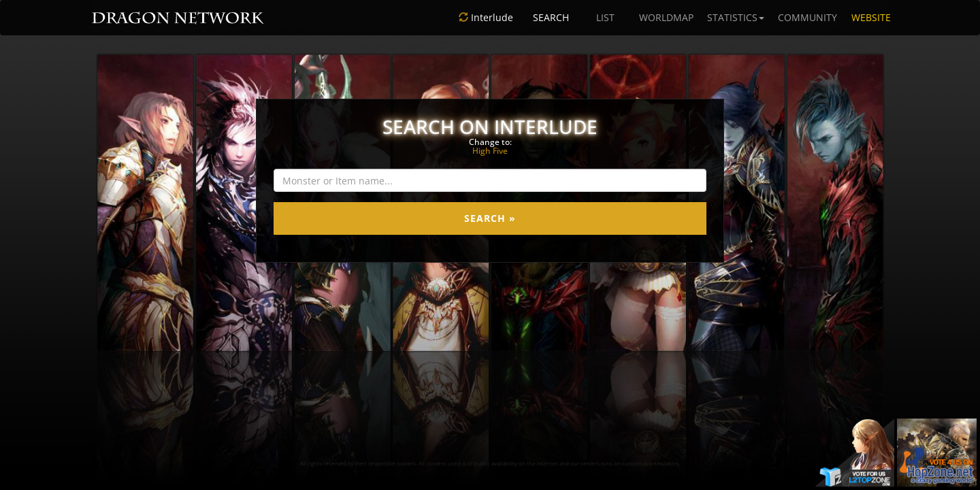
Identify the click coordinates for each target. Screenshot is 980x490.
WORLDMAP (666, 17)
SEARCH (551, 17)
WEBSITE (871, 17)
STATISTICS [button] (736, 17)
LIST (605, 17)
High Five (490, 151)
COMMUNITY (807, 17)
